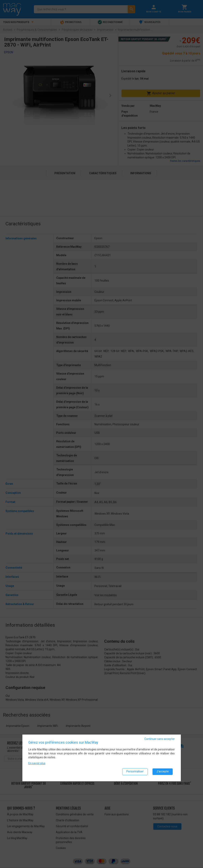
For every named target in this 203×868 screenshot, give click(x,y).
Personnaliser (135, 772)
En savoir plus (37, 763)
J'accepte (163, 772)
